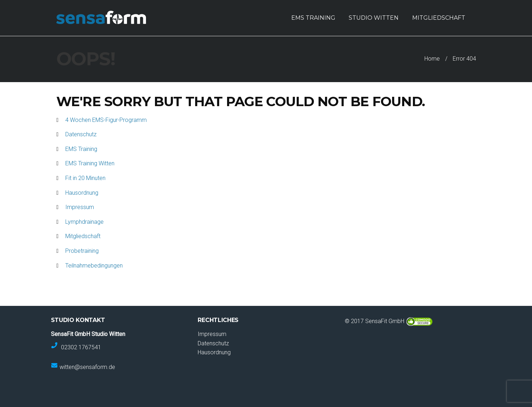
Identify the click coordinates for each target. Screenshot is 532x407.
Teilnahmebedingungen (94, 266)
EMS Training (81, 149)
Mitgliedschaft (83, 236)
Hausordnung (82, 193)
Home (432, 59)
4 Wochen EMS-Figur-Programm (106, 120)
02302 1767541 (81, 347)
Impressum (80, 207)
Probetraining (82, 251)
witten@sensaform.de (87, 367)
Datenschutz (81, 134)
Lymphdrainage (84, 222)
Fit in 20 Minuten (85, 178)
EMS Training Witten (90, 163)
